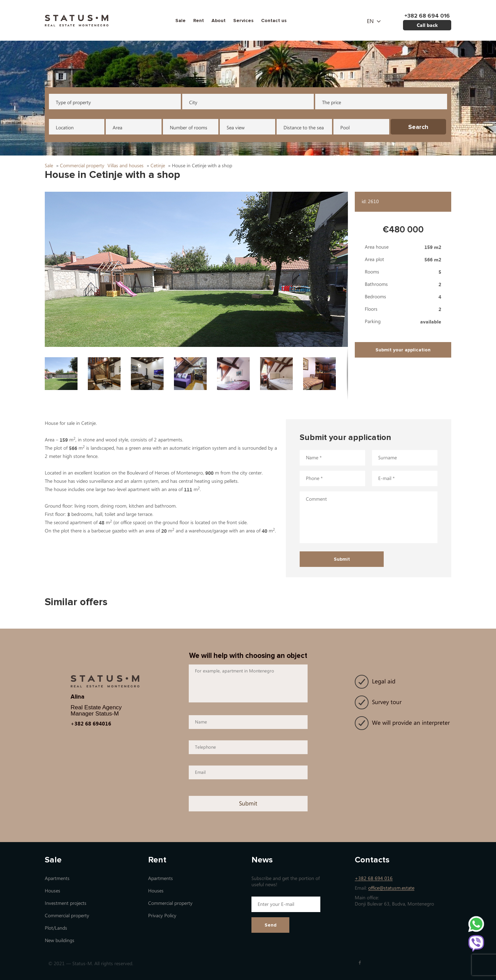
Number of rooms (189, 128)
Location (65, 128)
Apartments (57, 878)
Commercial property (67, 916)
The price (332, 103)
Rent (199, 21)
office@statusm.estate (391, 888)
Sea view (236, 128)
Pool (345, 128)
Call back (427, 25)
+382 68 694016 (91, 723)
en (370, 21)
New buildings (60, 941)
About (219, 21)
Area (117, 128)
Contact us (274, 21)
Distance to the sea (304, 128)
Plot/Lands (56, 928)
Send (271, 925)
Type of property (73, 103)
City (193, 103)
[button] (196, 269)
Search (418, 127)
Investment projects (66, 903)
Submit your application (403, 350)
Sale (180, 21)
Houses (53, 891)
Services (243, 21)
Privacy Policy (162, 916)
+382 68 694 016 (374, 878)
